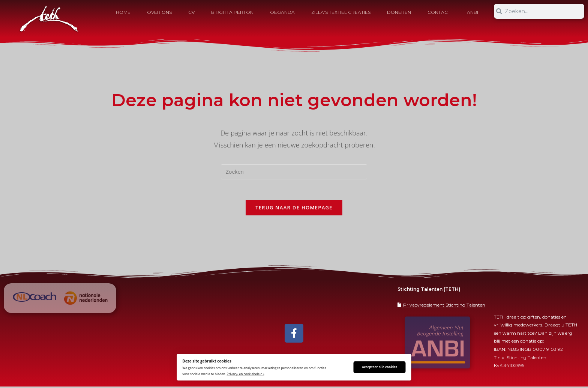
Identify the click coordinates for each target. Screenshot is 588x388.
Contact (439, 12)
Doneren (399, 12)
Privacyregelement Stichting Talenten (444, 306)
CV (191, 12)
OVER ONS (159, 12)
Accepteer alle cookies (379, 367)
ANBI (472, 12)
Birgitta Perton (232, 12)
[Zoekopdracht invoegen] (294, 172)
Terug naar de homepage (294, 209)
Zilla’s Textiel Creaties (341, 12)
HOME (123, 12)
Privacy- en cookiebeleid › (246, 374)
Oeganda (282, 12)
